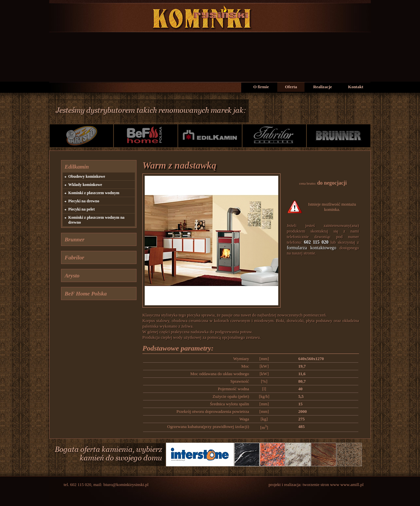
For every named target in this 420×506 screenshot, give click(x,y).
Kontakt (356, 87)
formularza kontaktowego (312, 248)
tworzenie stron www (321, 485)
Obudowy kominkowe (87, 176)
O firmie (261, 87)
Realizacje (322, 87)
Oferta (291, 87)
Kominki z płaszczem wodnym (94, 193)
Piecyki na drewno (84, 201)
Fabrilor (74, 258)
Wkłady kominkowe (85, 185)
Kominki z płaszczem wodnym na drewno (96, 220)
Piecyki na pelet (82, 209)
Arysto (72, 276)
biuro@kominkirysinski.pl (126, 485)
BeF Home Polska (86, 294)
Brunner (74, 240)
